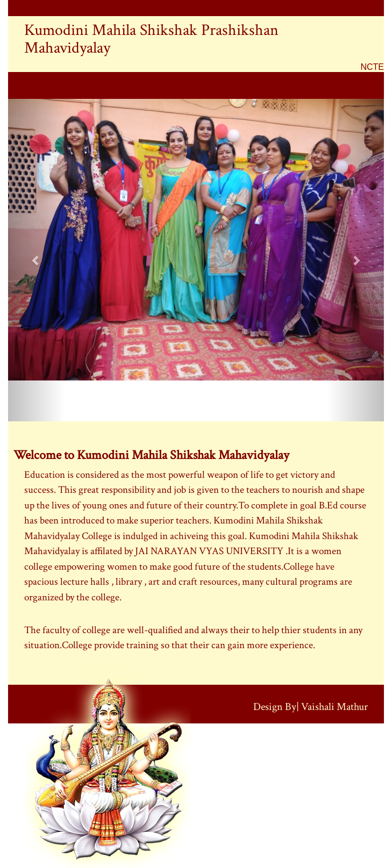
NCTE (372, 67)
